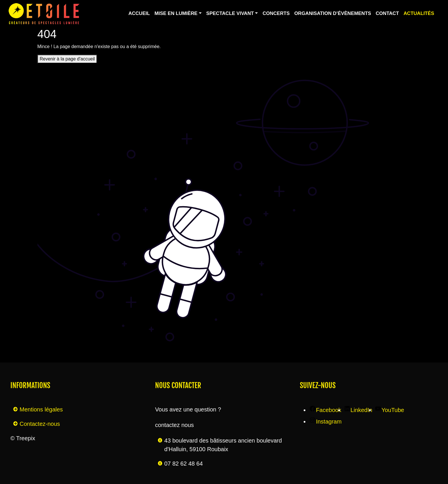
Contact (387, 13)
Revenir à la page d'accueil (67, 59)
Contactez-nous (40, 424)
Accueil (139, 13)
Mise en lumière (176, 13)
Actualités (419, 13)
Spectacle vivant (230, 13)
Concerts (276, 13)
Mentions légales (41, 409)
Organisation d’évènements (333, 13)
